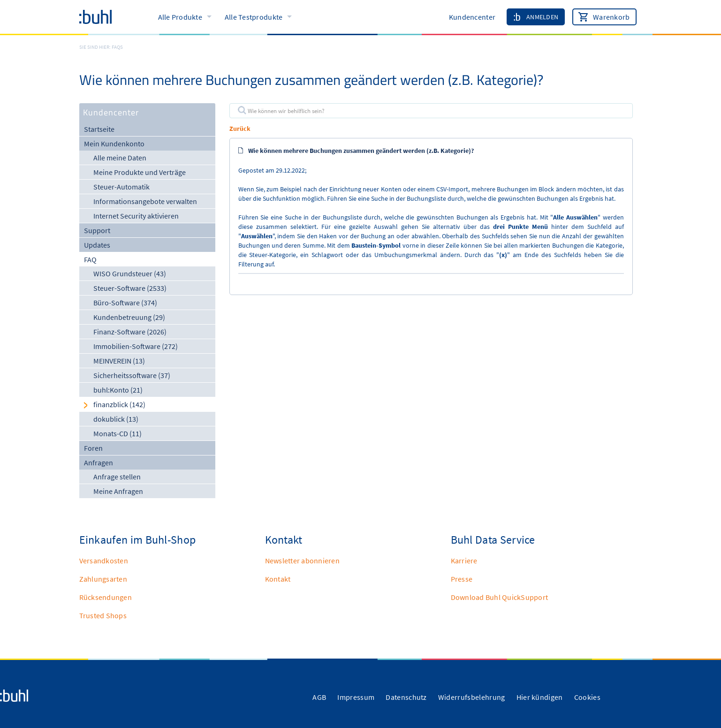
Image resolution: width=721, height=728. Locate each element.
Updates (97, 245)
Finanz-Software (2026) (130, 332)
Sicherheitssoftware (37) (132, 375)
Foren (93, 448)
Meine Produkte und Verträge (140, 172)
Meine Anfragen (118, 491)
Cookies (587, 697)
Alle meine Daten (120, 158)
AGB (319, 697)
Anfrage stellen (117, 477)
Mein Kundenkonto (114, 144)
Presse (462, 579)
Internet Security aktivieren (136, 216)
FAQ (90, 259)
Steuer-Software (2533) (130, 288)
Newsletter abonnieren (302, 561)
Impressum (356, 697)
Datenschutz (406, 697)
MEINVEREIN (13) (119, 361)
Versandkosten (104, 561)
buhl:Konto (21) (118, 390)
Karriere (464, 561)
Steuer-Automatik (121, 187)
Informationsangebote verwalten (145, 201)
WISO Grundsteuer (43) (130, 273)
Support (97, 230)
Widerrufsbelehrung (472, 697)
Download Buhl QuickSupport (500, 597)
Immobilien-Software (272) (136, 346)
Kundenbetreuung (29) (129, 317)
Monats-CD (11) (118, 433)
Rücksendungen (106, 597)
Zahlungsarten (103, 579)
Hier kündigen (540, 697)
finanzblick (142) (119, 404)
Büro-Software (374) (125, 303)
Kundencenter (472, 17)
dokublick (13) (116, 419)
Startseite (99, 129)
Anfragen (99, 463)
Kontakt (278, 579)
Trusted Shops (103, 615)
